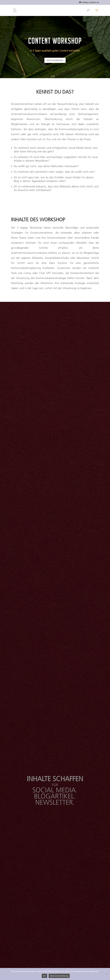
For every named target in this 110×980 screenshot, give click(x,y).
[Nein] (107, 974)
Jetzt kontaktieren (55, 60)
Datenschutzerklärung (59, 976)
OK (44, 976)
